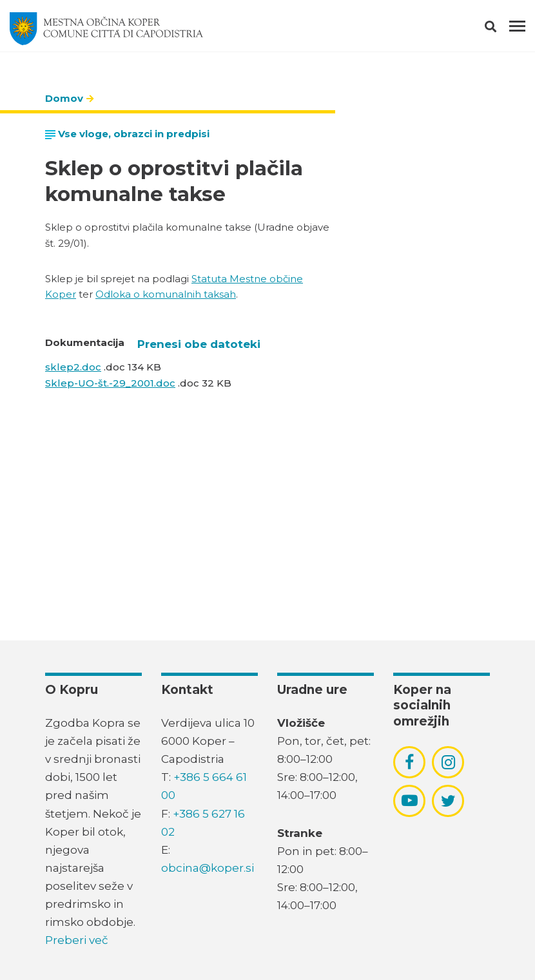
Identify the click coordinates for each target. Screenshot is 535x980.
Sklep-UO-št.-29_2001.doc (110, 383)
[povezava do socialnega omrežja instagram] (448, 762)
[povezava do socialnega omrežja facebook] (409, 762)
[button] (502, 29)
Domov (64, 98)
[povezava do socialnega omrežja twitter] (448, 801)
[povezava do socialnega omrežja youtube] (410, 801)
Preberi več (77, 940)
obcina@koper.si (208, 868)
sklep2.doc (73, 367)
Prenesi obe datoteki (199, 344)
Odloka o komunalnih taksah (166, 294)
